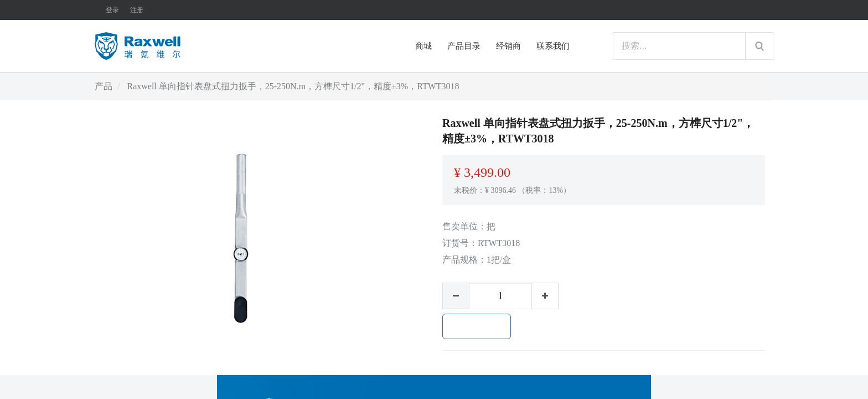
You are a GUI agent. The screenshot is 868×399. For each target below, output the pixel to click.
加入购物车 (477, 326)
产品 (104, 86)
